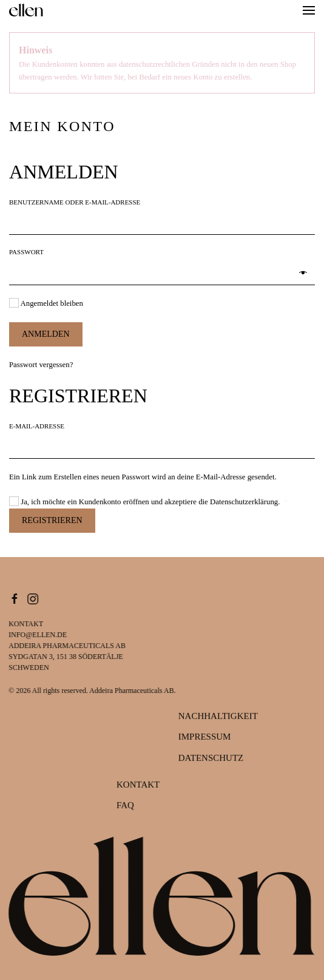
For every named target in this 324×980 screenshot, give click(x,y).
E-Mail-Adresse (64, 425)
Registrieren (52, 520)
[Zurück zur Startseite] (26, 10)
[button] (309, 10)
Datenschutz (211, 759)
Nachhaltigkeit (218, 717)
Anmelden (46, 334)
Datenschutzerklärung (244, 502)
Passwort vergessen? (41, 365)
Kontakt (138, 785)
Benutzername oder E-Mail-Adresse (102, 201)
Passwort (54, 251)
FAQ (125, 806)
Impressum (205, 737)
